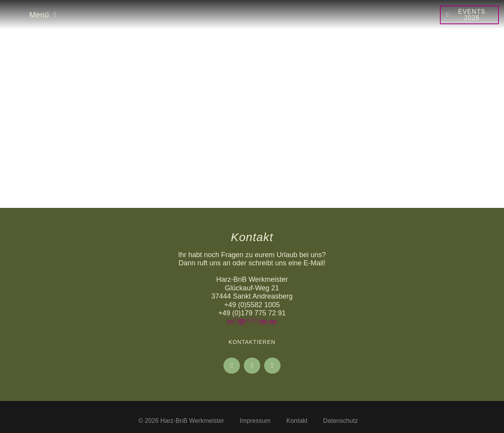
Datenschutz (340, 421)
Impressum (255, 421)
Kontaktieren (252, 342)
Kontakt (297, 421)
